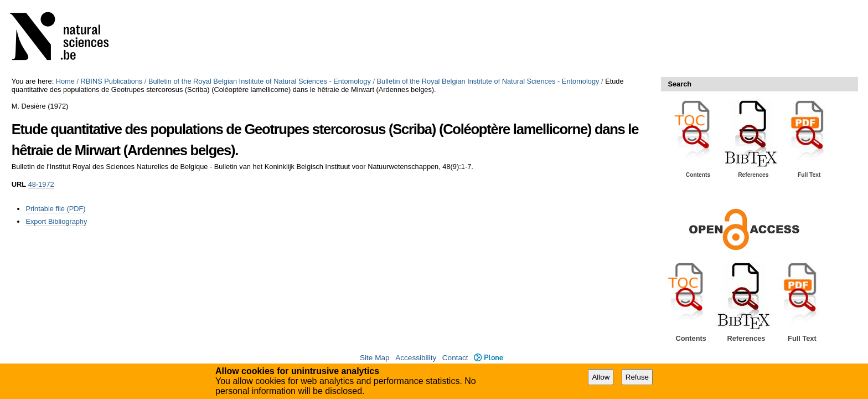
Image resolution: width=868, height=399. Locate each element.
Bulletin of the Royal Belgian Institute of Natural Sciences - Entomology (260, 81)
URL (19, 184)
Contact (455, 358)
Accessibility (416, 358)
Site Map (375, 358)
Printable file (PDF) (55, 209)
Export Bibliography (56, 221)
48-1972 (41, 184)
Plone (489, 358)
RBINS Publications (112, 81)
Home (65, 81)
